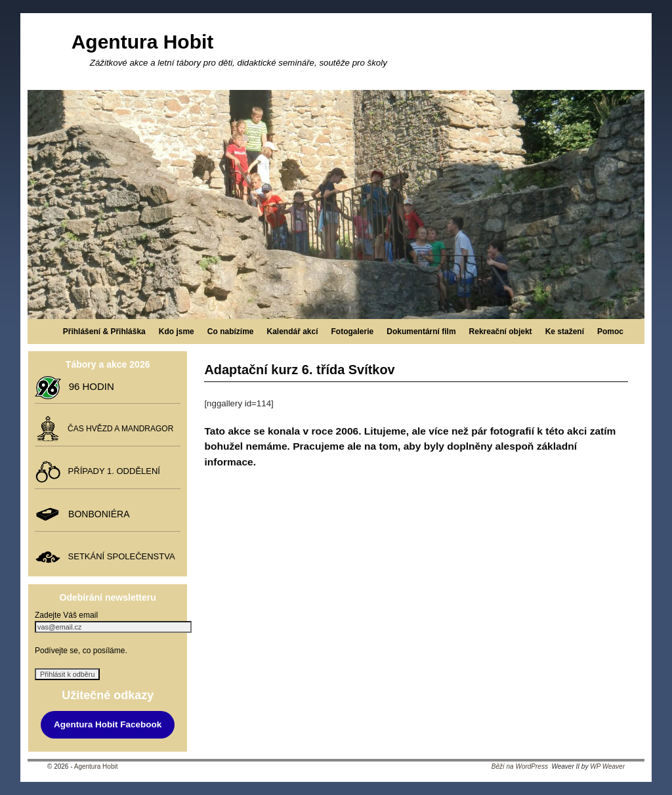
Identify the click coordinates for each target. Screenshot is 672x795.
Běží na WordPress (520, 766)
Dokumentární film (421, 332)
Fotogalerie (353, 332)
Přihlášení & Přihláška (104, 332)
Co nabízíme (231, 332)
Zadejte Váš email (66, 615)
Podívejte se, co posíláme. (81, 651)
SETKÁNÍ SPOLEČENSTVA (119, 556)
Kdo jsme (177, 332)
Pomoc (610, 332)
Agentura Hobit (143, 42)
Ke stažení (565, 332)
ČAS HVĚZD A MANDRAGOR (118, 429)
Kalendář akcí (292, 332)
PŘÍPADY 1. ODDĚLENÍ (112, 471)
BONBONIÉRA (96, 514)
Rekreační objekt (501, 332)
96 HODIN (89, 386)
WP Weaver (607, 766)
